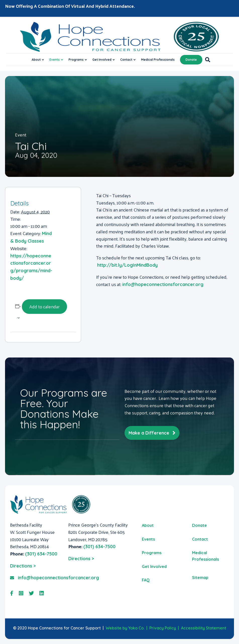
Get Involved (102, 60)
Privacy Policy (163, 628)
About (36, 60)
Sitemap (200, 578)
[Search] (206, 60)
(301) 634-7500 (41, 554)
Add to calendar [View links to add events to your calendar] (44, 306)
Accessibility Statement (204, 628)
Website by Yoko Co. (125, 628)
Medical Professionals (158, 60)
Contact (126, 60)
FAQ (146, 580)
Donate (191, 60)
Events (55, 60)
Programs (76, 60)
